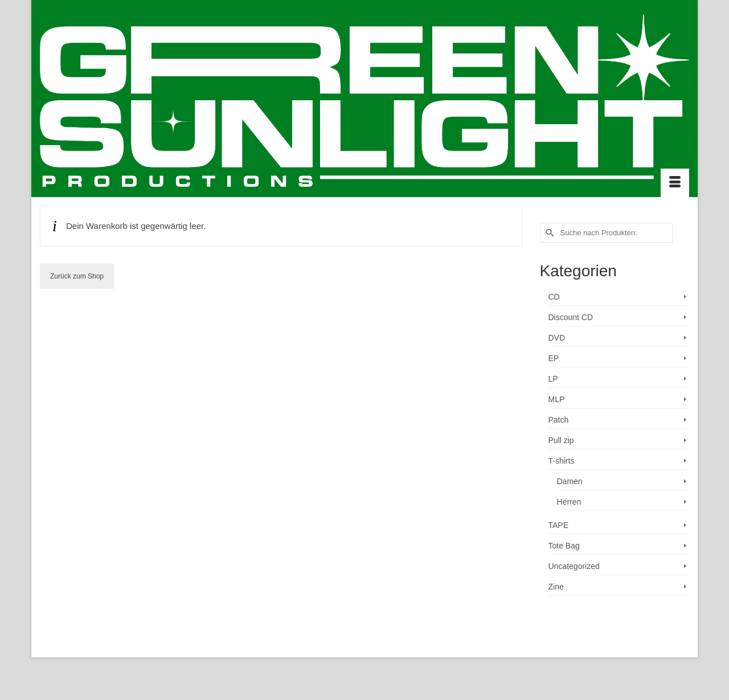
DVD (557, 338)
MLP (557, 399)
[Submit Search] (548, 233)
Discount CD (571, 317)
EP (554, 358)
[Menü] (675, 183)
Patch (559, 420)
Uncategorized (574, 566)
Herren (569, 502)
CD (554, 297)
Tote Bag (564, 546)
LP (553, 379)
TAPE (559, 525)
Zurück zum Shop (77, 276)
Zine (556, 587)
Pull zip (561, 440)
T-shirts (562, 461)
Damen (570, 481)
